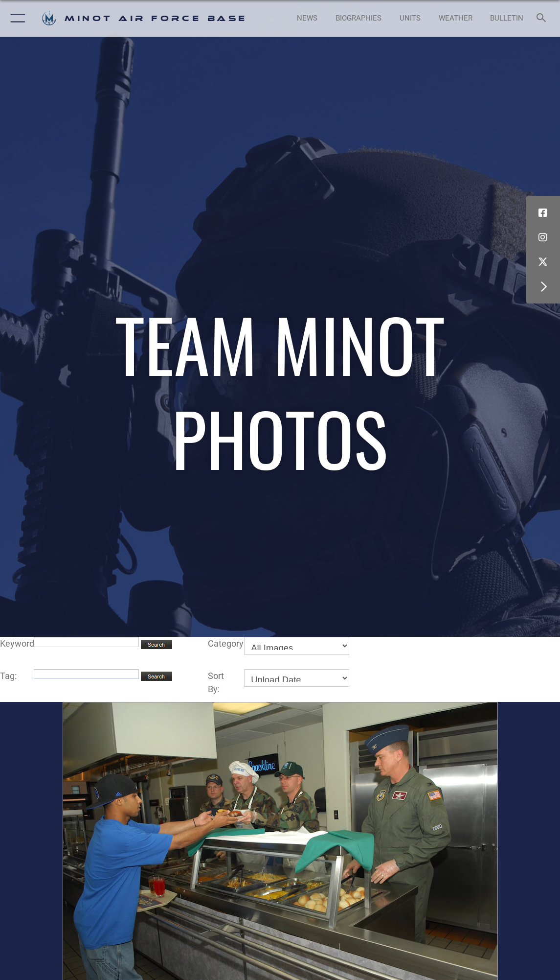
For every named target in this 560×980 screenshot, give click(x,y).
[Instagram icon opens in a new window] (543, 237)
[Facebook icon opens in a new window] (543, 213)
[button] (16, 18)
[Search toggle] (543, 18)
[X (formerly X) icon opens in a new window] (543, 262)
